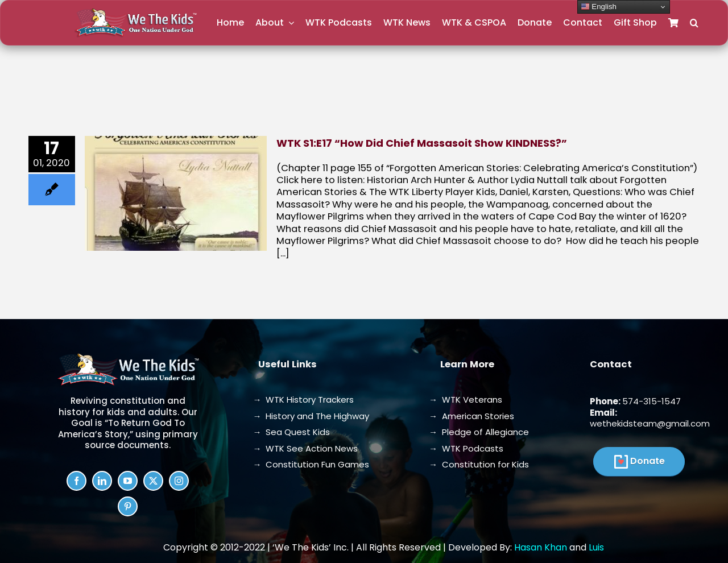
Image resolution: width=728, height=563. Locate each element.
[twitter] (153, 481)
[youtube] (128, 481)
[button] (694, 23)
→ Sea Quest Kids (291, 432)
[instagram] (179, 481)
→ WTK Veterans (466, 400)
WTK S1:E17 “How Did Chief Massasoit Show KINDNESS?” (422, 143)
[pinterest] (128, 506)
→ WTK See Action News (305, 448)
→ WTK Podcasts (466, 448)
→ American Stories (471, 416)
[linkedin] (102, 481)
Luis (596, 547)
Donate (648, 461)
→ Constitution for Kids (479, 464)
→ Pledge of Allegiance (479, 432)
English (599, 7)
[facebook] (76, 481)
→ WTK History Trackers (303, 400)
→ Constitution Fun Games (311, 464)
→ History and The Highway (311, 416)
